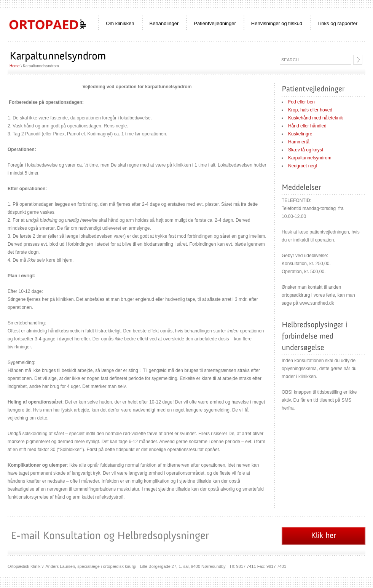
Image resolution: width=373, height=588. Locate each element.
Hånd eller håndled (307, 126)
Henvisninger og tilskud (277, 23)
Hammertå (299, 142)
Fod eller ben (301, 102)
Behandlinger (164, 23)
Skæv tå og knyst (306, 150)
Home (15, 66)
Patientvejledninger (215, 23)
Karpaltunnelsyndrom (310, 158)
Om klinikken (120, 23)
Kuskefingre (300, 134)
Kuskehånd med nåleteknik (316, 118)
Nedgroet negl (302, 166)
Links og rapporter (337, 23)
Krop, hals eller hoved (310, 110)
